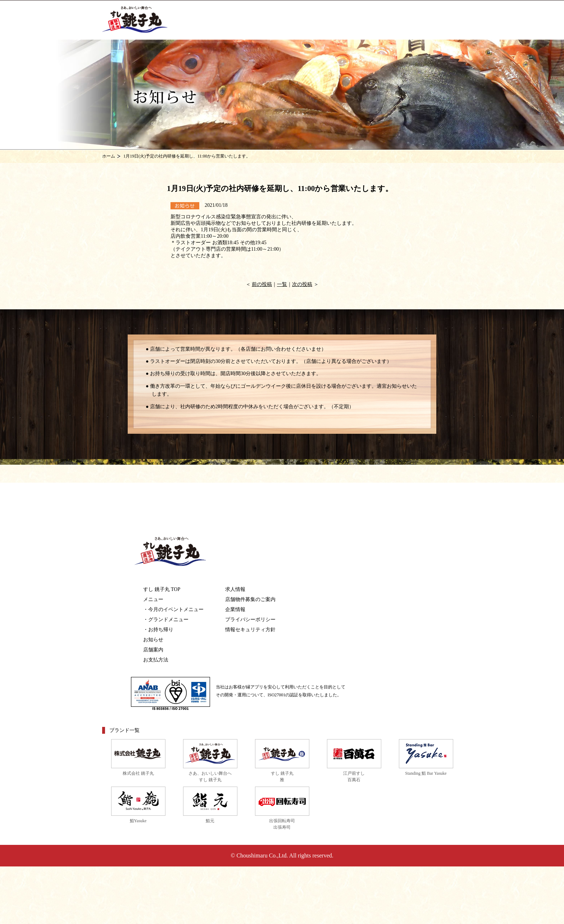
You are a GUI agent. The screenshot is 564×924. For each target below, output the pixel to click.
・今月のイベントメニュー (173, 609)
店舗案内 (153, 650)
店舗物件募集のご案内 (250, 599)
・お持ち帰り (158, 630)
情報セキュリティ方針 (250, 630)
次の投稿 (302, 284)
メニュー (153, 599)
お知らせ (153, 640)
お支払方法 (156, 660)
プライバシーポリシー (250, 620)
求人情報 (235, 589)
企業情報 (235, 609)
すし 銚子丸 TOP (162, 589)
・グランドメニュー (166, 620)
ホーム (109, 156)
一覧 (282, 284)
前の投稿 (262, 284)
